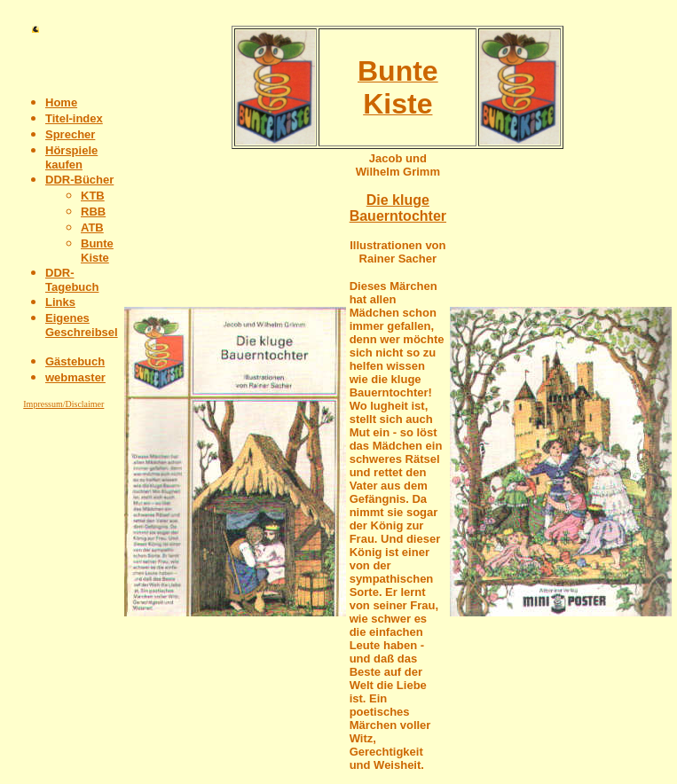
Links (60, 302)
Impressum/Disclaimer (63, 404)
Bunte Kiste (97, 251)
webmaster (75, 377)
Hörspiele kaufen (71, 157)
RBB (93, 212)
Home (61, 102)
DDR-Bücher (79, 180)
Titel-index (74, 118)
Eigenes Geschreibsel (82, 325)
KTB (93, 196)
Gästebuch (75, 361)
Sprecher (70, 134)
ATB (92, 227)
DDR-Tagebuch (72, 280)
